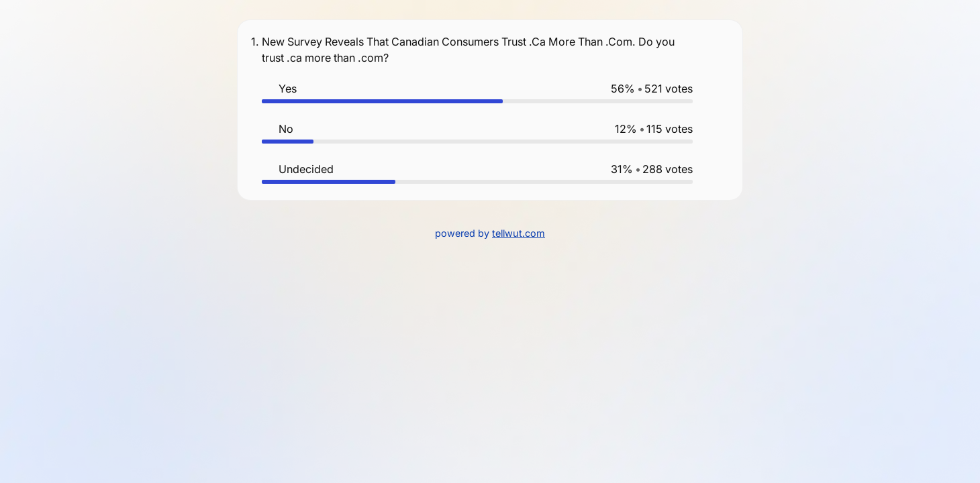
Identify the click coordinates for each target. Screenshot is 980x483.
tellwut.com (519, 233)
